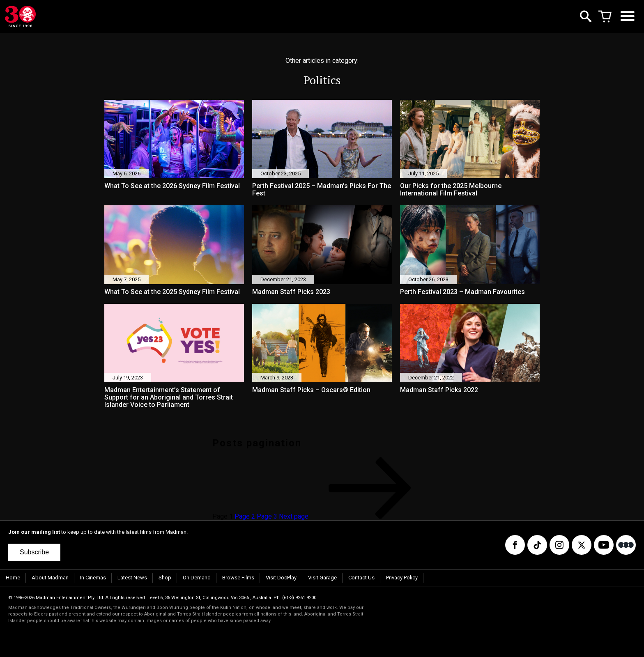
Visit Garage (322, 578)
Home (13, 578)
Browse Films (238, 578)
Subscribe (34, 552)
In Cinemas (93, 578)
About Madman (50, 578)
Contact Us (361, 578)
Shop (165, 578)
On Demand (197, 578)
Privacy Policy (402, 578)
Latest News (132, 578)
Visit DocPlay (281, 578)
